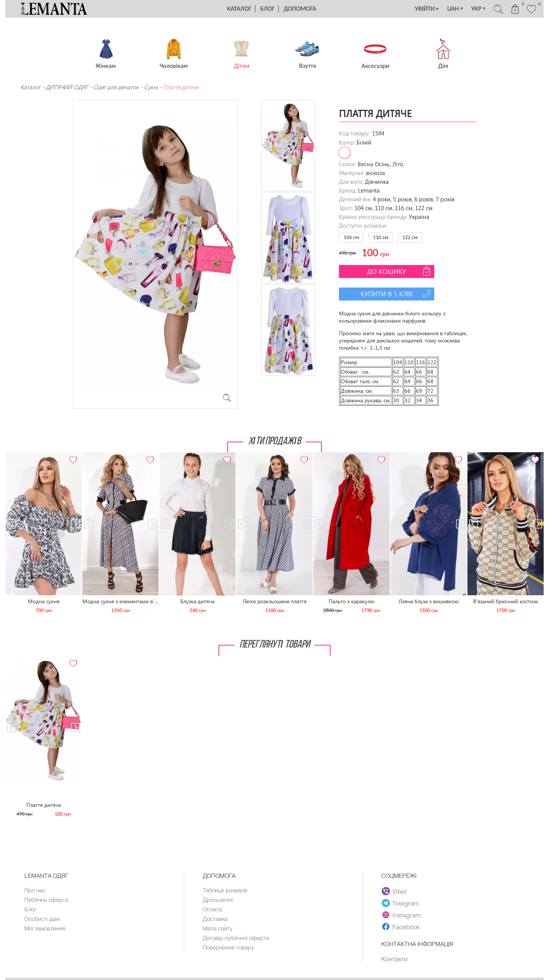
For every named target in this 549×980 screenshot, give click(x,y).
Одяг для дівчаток (116, 87)
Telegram (400, 903)
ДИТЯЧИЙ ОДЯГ (67, 87)
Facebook (401, 927)
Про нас (35, 890)
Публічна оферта (46, 900)
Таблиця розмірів (225, 890)
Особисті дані (42, 919)
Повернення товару (228, 947)
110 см (380, 237)
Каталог (239, 9)
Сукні (151, 87)
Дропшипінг (218, 900)
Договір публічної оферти (236, 938)
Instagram (401, 915)
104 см (351, 237)
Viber (394, 891)
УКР (478, 9)
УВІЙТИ (426, 9)
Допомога (300, 9)
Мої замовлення (45, 928)
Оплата (212, 909)
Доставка (215, 919)
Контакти (394, 959)
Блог (268, 9)
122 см (410, 237)
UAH (454, 9)
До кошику (400, 271)
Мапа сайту (218, 928)
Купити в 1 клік (397, 294)
